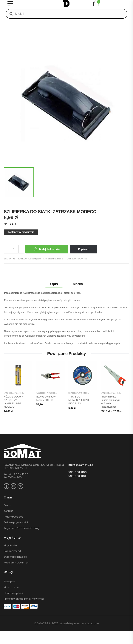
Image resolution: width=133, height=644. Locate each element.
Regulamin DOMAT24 (16, 563)
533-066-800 (78, 472)
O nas (7, 505)
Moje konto (10, 545)
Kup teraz (83, 249)
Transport (9, 582)
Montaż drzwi (11, 587)
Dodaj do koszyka (50, 249)
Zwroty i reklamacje (15, 557)
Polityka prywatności (16, 522)
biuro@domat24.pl (81, 465)
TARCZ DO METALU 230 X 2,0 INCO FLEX (79, 400)
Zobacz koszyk (13, 551)
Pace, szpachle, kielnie (53, 259)
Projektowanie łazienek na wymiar (24, 599)
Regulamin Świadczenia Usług (22, 528)
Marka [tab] (78, 284)
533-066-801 (77, 476)
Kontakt (8, 511)
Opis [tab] (54, 284)
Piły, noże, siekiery (24, 393)
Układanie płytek (14, 593)
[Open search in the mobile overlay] (66, 14)
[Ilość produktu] (14, 249)
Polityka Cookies (13, 517)
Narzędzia (36, 259)
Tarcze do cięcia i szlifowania (94, 393)
